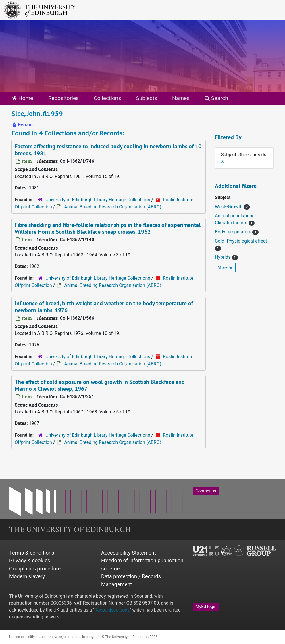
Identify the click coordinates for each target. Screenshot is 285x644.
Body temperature (234, 232)
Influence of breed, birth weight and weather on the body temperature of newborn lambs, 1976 (104, 307)
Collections (107, 98)
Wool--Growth (229, 207)
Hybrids (223, 257)
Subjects (147, 98)
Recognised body (112, 610)
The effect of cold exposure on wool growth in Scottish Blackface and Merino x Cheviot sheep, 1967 (100, 385)
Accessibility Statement (129, 553)
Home (22, 98)
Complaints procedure (35, 569)
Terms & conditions (32, 553)
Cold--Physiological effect (241, 241)
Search (216, 98)
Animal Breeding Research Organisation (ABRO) (113, 207)
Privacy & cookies (30, 560)
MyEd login (206, 607)
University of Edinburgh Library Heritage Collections (98, 200)
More (225, 267)
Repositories (63, 98)
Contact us (206, 491)
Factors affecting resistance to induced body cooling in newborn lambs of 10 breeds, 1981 (108, 150)
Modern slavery (27, 576)
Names (181, 98)
